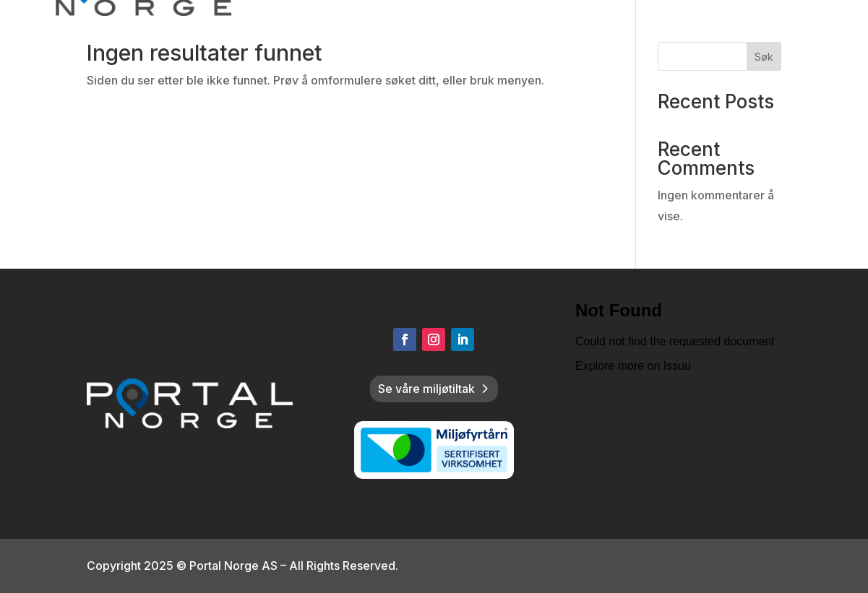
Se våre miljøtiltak (426, 389)
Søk (764, 57)
